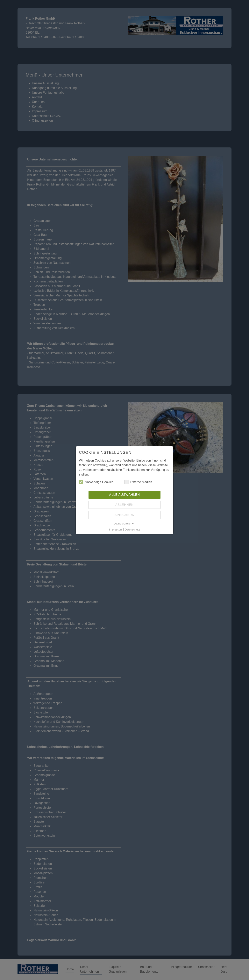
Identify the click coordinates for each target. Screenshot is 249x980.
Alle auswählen (124, 495)
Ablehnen (124, 505)
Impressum (116, 530)
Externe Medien (138, 482)
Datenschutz (132, 530)
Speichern (124, 515)
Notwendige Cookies (96, 482)
